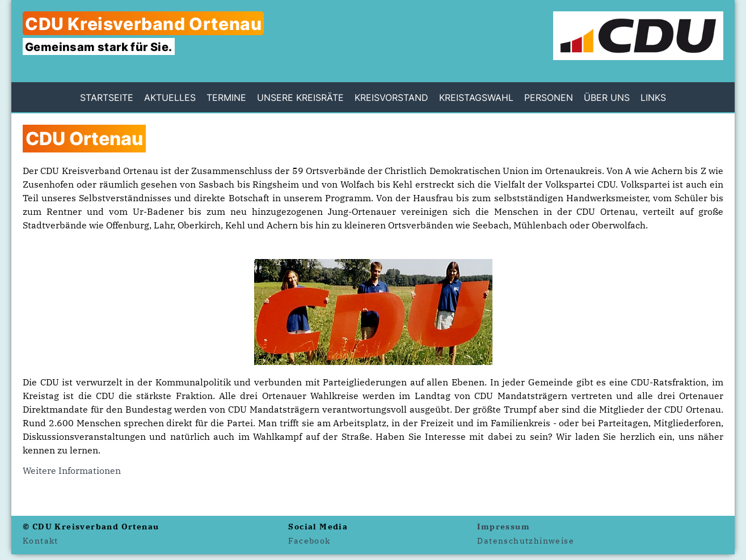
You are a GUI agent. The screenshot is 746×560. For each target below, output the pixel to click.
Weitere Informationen (72, 470)
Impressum (503, 527)
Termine (226, 97)
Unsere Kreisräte (300, 97)
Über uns (607, 97)
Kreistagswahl (476, 97)
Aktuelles (170, 97)
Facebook (309, 541)
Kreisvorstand (391, 97)
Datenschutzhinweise (526, 541)
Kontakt (41, 541)
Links (653, 97)
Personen (549, 97)
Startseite (107, 97)
